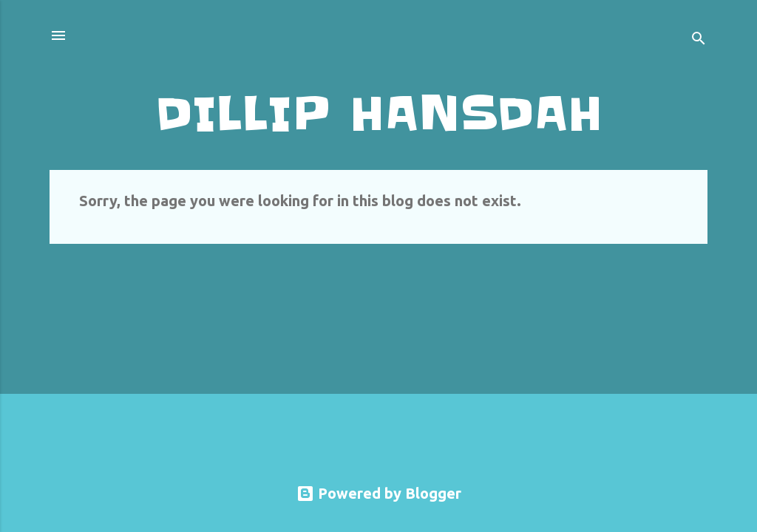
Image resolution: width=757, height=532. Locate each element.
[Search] (699, 40)
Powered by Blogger (379, 493)
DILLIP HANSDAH (379, 114)
